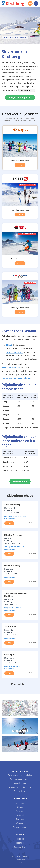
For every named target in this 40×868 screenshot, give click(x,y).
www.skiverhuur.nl (11, 368)
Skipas (20, 807)
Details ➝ (32, 523)
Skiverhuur (20, 819)
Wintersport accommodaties (20, 775)
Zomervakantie (20, 791)
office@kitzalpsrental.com (14, 547)
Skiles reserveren (27, 90)
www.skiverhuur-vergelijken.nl (16, 378)
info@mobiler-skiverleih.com (15, 516)
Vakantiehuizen (20, 783)
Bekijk (9, 523)
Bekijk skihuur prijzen (20, 98)
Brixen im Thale (20, 847)
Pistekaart (20, 811)
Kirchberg (20, 839)
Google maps (9, 519)
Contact (20, 862)
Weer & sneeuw (20, 827)
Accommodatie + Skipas (20, 779)
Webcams (20, 823)
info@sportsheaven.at (13, 608)
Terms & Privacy (20, 859)
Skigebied (20, 803)
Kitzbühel (20, 843)
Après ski (20, 815)
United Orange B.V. (21, 856)
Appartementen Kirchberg (20, 787)
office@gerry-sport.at (12, 666)
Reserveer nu (20, 481)
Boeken (30, 3)
